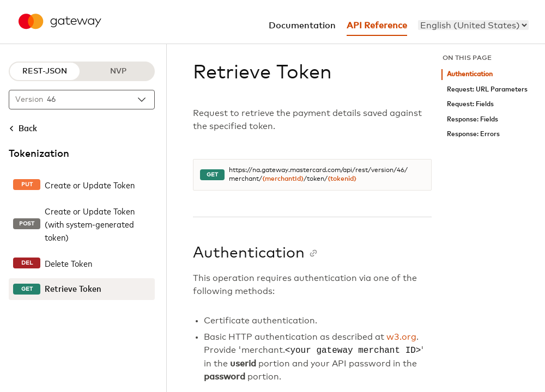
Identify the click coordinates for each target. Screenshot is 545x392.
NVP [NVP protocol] (118, 71)
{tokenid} (342, 179)
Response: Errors (473, 134)
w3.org (401, 337)
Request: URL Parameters (487, 90)
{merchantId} (283, 179)
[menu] (473, 25)
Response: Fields (473, 120)
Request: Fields (470, 104)
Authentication (470, 74)
